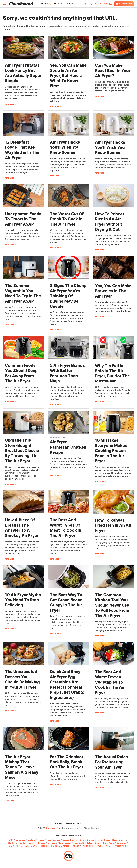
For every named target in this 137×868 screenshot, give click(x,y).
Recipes (44, 4)
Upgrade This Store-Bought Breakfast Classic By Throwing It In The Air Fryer (22, 450)
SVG (35, 846)
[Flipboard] (96, 4)
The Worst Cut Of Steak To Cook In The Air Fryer (67, 219)
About (58, 823)
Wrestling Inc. (122, 846)
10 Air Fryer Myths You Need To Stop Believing (23, 600)
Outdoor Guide (93, 843)
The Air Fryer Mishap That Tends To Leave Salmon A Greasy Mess (22, 767)
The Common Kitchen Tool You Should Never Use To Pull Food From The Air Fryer (112, 605)
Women (109, 846)
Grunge (91, 840)
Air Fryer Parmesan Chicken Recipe (68, 447)
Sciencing (121, 843)
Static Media (51, 828)
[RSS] (111, 4)
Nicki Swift (79, 843)
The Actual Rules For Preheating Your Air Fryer (111, 762)
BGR (11, 840)
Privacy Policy (74, 823)
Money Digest (64, 843)
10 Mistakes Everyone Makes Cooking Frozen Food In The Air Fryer (111, 451)
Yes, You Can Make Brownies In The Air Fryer (113, 291)
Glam (82, 840)
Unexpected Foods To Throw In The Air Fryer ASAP (23, 219)
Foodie (41, 840)
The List (75, 846)
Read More (10, 104)
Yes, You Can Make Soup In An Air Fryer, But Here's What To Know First (68, 76)
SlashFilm (13, 846)
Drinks (71, 4)
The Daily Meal (62, 846)
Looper (42, 843)
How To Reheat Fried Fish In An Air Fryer (113, 525)
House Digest (119, 840)
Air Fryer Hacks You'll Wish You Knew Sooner (65, 147)
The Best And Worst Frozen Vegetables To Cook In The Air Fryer (110, 682)
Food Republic (53, 840)
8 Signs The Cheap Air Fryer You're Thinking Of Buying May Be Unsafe (68, 296)
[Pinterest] (101, 4)
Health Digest (103, 840)
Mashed (51, 843)
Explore (31, 840)
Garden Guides (70, 840)
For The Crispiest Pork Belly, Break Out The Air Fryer (67, 762)
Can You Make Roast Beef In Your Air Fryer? (113, 71)
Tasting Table (46, 846)
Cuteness (20, 840)
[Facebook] (86, 4)
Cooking (58, 4)
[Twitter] (91, 4)
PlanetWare (109, 843)
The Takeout (88, 846)
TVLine (99, 846)
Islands (21, 843)
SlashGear (25, 846)
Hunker (12, 843)
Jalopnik (31, 843)
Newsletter (124, 4)
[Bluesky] (106, 4)
